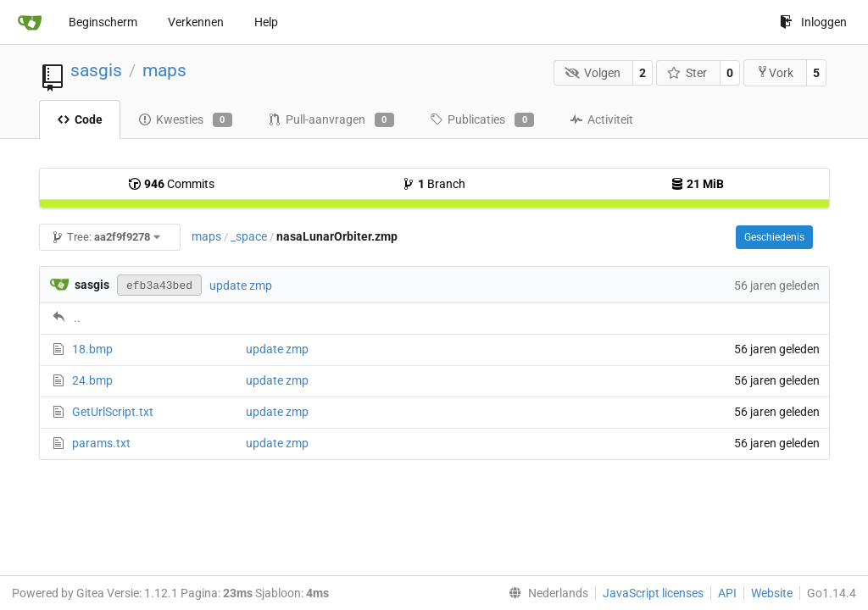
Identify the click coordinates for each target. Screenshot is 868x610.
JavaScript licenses (653, 593)
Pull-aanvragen (331, 120)
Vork (775, 72)
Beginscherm (103, 22)
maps (164, 70)
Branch (434, 184)
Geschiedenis (774, 237)
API (727, 593)
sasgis (96, 70)
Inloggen (813, 22)
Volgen (593, 73)
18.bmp (92, 349)
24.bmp (92, 380)
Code (80, 119)
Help (266, 22)
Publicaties (482, 120)
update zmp (241, 286)
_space (249, 236)
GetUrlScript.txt (113, 412)
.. (77, 318)
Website (772, 593)
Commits (171, 184)
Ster (687, 73)
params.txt (101, 443)
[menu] (545, 593)
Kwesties (185, 120)
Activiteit (601, 119)
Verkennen (196, 22)
